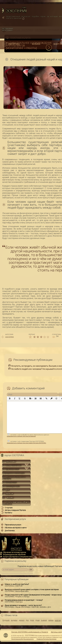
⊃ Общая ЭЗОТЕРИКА (12, 465)
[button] (10, 399)
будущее (6, 620)
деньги (22, 620)
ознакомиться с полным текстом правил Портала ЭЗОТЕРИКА (26, 443)
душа (37, 620)
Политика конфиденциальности (22, 639)
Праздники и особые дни (14, 473)
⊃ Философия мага (11, 486)
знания (44, 620)
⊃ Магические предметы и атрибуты (14, 478)
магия (58, 620)
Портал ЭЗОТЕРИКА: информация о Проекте (30, 632)
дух (27, 620)
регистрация (7, 30)
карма (51, 620)
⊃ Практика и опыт (11, 469)
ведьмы (14, 620)
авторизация (8, 28)
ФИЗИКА (36, 44)
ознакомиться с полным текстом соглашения (21, 436)
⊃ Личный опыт (10, 482)
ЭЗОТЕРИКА (14, 44)
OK (31, 570)
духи (32, 620)
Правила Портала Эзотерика (46, 639)
